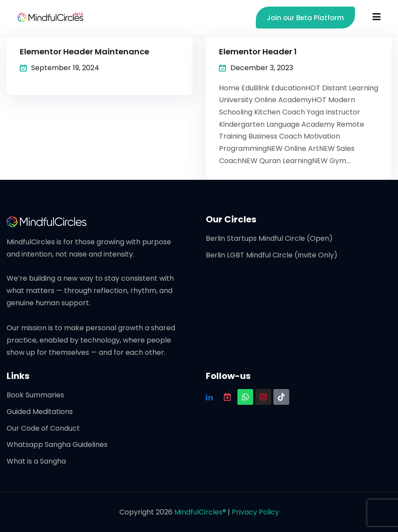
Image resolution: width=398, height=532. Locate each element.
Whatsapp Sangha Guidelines (57, 445)
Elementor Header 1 (258, 52)
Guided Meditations (40, 412)
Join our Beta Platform (305, 18)
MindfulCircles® (201, 512)
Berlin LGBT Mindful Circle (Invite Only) (272, 255)
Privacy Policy (255, 512)
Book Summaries (35, 395)
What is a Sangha (36, 461)
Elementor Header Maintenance (84, 52)
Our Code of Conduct (43, 428)
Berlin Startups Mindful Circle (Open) (269, 238)
